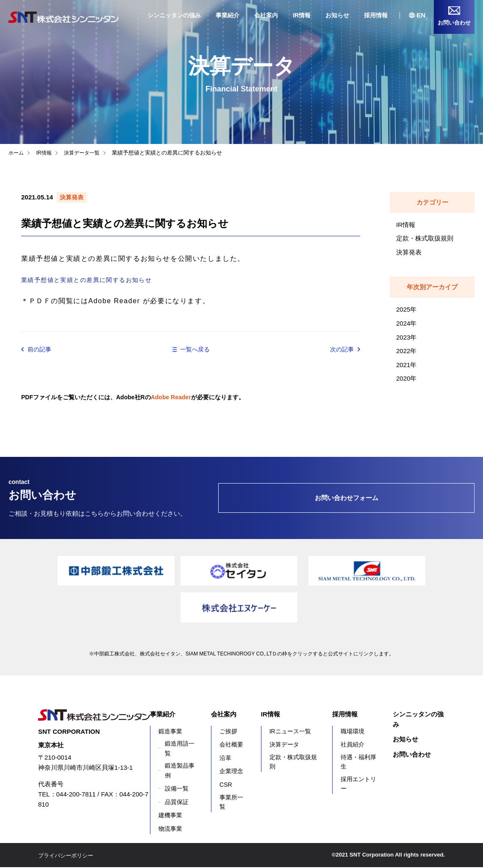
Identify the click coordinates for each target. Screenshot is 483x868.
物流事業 (170, 829)
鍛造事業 (170, 732)
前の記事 (41, 350)
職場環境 (353, 732)
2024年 (406, 323)
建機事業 (170, 816)
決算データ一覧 (86, 153)
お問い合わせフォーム (347, 499)
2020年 (406, 378)
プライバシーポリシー (68, 856)
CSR (226, 785)
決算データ (284, 745)
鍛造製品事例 (180, 771)
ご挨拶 (228, 732)
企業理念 (231, 772)
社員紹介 (353, 745)
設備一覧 (177, 789)
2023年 (406, 337)
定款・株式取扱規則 (425, 238)
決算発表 (409, 252)
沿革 (225, 758)
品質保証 (177, 802)
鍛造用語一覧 (180, 749)
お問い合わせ (412, 755)
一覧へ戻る (195, 350)
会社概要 (231, 745)
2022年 (406, 351)
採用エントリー (358, 784)
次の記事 (340, 350)
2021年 (406, 365)
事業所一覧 (231, 802)
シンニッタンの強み (174, 15)
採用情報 (376, 15)
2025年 (406, 309)
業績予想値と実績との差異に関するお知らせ (96, 280)
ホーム (17, 153)
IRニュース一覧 (290, 732)
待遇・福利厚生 (358, 762)
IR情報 (302, 15)
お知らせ (337, 15)
